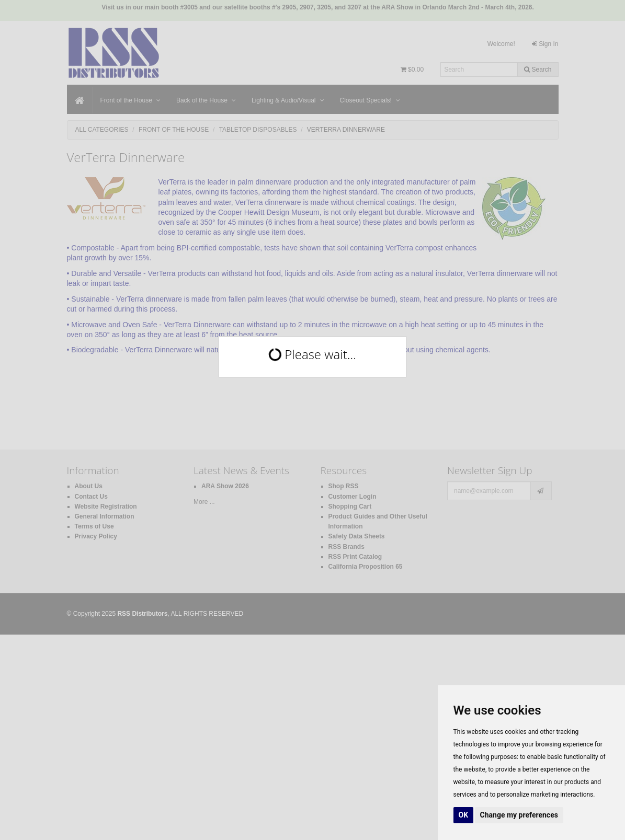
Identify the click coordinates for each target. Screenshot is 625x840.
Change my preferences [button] (519, 815)
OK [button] (464, 815)
